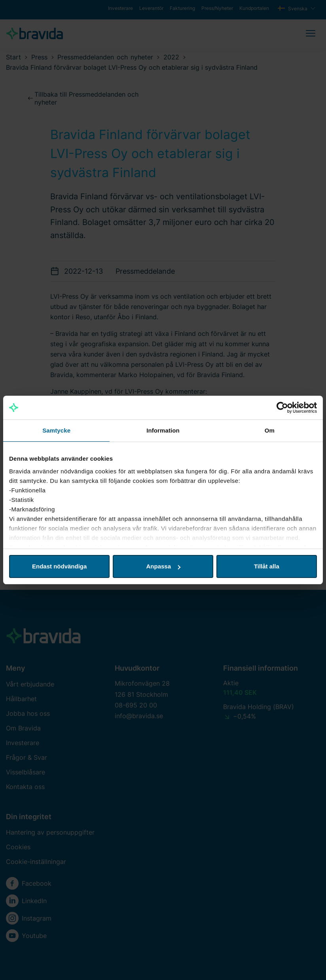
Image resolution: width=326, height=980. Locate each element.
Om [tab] (270, 430)
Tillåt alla (267, 566)
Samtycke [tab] (56, 430)
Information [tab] (163, 430)
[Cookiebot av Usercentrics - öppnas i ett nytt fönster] (282, 408)
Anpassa (163, 566)
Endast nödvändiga (59, 566)
